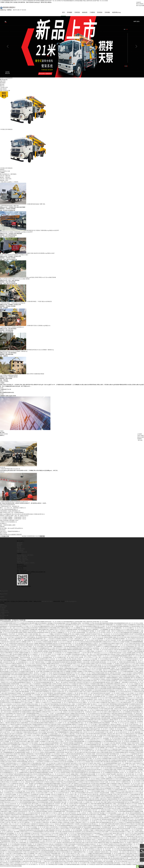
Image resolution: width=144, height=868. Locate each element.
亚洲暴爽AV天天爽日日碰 (118, 786)
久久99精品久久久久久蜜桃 (33, 698)
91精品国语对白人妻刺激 (107, 721)
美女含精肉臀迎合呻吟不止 (43, 660)
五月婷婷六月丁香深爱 (42, 752)
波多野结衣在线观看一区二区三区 (101, 738)
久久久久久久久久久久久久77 (132, 637)
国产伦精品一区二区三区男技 (59, 735)
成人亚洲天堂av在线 (111, 651)
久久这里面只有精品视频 (58, 699)
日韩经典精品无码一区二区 (119, 799)
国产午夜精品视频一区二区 (43, 864)
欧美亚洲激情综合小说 (111, 691)
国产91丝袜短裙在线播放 (26, 789)
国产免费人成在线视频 (43, 673)
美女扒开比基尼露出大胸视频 (43, 665)
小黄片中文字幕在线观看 (100, 690)
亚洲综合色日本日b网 (23, 645)
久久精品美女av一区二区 (27, 746)
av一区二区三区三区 (126, 726)
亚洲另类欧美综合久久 (91, 833)
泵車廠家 (62, 13)
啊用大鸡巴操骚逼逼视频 (102, 824)
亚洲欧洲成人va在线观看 (81, 662)
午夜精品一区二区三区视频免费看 (129, 687)
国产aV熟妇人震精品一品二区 (126, 831)
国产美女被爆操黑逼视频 (19, 754)
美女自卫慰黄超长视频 (57, 850)
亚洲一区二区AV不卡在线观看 (84, 626)
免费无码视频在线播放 (55, 785)
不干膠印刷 (3, 609)
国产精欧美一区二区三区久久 (59, 643)
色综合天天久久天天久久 (13, 803)
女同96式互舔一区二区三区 (96, 634)
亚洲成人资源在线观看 (57, 662)
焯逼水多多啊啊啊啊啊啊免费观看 (53, 736)
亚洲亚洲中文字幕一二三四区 (71, 627)
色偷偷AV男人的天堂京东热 (119, 638)
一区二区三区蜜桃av (45, 657)
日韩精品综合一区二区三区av (130, 785)
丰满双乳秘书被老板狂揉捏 (22, 732)
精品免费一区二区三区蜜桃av (119, 757)
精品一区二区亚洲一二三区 (100, 817)
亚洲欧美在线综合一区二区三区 (58, 665)
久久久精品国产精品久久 (135, 768)
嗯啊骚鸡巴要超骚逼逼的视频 (74, 651)
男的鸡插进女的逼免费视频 (114, 817)
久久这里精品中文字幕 (41, 716)
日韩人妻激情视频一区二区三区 (18, 710)
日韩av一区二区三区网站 (69, 680)
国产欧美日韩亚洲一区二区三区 (29, 659)
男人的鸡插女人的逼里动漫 (43, 792)
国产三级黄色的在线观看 (134, 758)
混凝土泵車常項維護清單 (6, 506)
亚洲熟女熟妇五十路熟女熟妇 (110, 715)
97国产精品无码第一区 (85, 679)
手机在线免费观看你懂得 (70, 783)
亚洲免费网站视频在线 (57, 760)
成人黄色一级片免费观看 (35, 806)
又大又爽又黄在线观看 (73, 642)
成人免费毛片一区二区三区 (87, 704)
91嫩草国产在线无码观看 (34, 839)
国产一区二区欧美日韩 (34, 657)
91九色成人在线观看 (126, 654)
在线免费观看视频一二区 (80, 744)
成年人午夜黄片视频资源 (28, 778)
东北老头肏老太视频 (54, 673)
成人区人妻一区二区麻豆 (97, 736)
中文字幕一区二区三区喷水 (17, 699)
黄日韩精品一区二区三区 (112, 852)
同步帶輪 (2, 618)
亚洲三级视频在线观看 (6, 810)
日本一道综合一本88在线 (62, 746)
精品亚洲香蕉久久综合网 (18, 847)
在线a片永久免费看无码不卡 (35, 727)
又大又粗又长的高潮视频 (118, 778)
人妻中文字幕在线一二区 (111, 749)
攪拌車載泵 (20, 545)
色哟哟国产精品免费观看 (79, 631)
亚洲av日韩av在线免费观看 (55, 687)
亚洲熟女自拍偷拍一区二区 (31, 680)
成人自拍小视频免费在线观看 (103, 637)
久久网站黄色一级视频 (8, 819)
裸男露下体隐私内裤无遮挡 (30, 634)
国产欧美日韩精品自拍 (72, 747)
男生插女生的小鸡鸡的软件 (61, 642)
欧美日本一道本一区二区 (29, 813)
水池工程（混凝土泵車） (6, 180)
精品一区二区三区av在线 (35, 671)
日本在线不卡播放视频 (11, 713)
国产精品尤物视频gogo (63, 811)
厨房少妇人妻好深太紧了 (93, 796)
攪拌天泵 (19, 548)
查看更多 (2, 171)
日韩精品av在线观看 (39, 811)
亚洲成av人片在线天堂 (112, 811)
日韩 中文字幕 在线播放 (73, 782)
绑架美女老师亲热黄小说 (36, 814)
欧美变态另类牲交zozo (100, 782)
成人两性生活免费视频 (72, 649)
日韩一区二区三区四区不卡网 (122, 652)
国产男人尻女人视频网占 (74, 635)
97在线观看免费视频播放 (50, 838)
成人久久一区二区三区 (86, 629)
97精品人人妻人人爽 (132, 833)
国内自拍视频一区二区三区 (95, 775)
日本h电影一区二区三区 (127, 766)
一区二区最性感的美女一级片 (133, 772)
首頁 (54, 13)
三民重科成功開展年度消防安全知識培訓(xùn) (11, 503)
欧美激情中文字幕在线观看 (136, 761)
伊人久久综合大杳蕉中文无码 (55, 834)
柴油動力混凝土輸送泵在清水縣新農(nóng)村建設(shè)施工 (41, 254)
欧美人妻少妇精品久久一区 (111, 848)
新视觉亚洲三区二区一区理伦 (46, 782)
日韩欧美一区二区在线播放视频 (66, 788)
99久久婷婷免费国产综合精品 (69, 626)
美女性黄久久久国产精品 (80, 657)
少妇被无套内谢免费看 (53, 716)
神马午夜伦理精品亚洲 (123, 800)
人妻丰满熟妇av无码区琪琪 (9, 646)
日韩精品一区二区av (135, 631)
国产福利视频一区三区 (118, 820)
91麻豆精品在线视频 (133, 712)
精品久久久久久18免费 (138, 690)
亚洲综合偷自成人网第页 (97, 679)
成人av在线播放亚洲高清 (73, 749)
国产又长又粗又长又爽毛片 (88, 666)
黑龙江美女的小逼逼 (9, 761)
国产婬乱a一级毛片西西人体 (17, 649)
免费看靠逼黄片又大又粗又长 (30, 676)
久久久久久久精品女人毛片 (65, 740)
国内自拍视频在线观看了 (29, 802)
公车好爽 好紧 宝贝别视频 (70, 777)
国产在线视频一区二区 (51, 654)
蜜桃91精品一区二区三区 (121, 648)
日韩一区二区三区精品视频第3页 (84, 677)
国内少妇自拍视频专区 (73, 848)
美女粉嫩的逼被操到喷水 (44, 627)
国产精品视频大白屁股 (62, 786)
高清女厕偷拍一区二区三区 (121, 674)
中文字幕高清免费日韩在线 (99, 691)
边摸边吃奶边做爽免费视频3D (52, 744)
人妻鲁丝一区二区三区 (116, 670)
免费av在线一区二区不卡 (15, 778)
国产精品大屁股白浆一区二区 (15, 788)
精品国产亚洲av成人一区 (99, 635)
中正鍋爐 (2, 610)
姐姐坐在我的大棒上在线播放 (109, 761)
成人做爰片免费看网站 (36, 713)
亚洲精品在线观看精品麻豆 (136, 808)
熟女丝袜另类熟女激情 (38, 831)
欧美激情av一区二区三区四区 (45, 668)
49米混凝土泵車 (4, 169)
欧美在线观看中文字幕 (7, 673)
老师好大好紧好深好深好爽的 (110, 752)
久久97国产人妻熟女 (138, 673)
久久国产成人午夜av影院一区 (111, 642)
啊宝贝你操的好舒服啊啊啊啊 (47, 698)
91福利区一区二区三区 (98, 713)
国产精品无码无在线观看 (89, 754)
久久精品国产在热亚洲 (118, 698)
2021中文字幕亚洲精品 (93, 789)
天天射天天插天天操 (124, 722)
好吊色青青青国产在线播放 (82, 845)
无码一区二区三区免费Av (83, 752)
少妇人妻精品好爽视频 (107, 638)
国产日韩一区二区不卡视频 (8, 671)
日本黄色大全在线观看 (10, 828)
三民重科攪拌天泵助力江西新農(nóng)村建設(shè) (38, 327)
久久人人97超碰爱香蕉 (11, 666)
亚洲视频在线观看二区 (50, 746)
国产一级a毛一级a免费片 (28, 785)
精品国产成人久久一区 (113, 828)
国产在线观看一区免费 (104, 632)
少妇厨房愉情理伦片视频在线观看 (25, 646)
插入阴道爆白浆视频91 (111, 673)
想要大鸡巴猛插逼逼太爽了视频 (19, 760)
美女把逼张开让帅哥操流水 (10, 817)
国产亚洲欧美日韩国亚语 (15, 665)
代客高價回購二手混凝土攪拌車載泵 (9, 512)
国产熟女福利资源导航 (19, 707)
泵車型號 (70, 13)
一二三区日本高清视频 (26, 791)
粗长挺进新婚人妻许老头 (29, 794)
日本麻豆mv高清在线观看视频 (64, 726)
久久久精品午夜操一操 (67, 841)
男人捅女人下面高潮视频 (10, 839)
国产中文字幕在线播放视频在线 (92, 838)
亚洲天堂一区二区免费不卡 (95, 648)
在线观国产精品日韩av (37, 701)
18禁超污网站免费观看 (96, 805)
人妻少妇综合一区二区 (52, 702)
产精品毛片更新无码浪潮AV (133, 744)
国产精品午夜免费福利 (56, 847)
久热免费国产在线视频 (76, 673)
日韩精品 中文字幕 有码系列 (84, 771)
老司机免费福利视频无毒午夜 (56, 652)
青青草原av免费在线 (53, 638)
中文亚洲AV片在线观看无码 (129, 626)
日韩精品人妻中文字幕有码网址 (96, 729)
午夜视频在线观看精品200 (117, 719)
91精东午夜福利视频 (126, 656)
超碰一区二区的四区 (86, 755)
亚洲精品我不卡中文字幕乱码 (93, 788)
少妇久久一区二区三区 (30, 864)
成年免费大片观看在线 (50, 757)
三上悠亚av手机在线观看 (98, 806)
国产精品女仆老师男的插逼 (39, 791)
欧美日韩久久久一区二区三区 (72, 690)
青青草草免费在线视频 (134, 649)
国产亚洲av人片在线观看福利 (33, 685)
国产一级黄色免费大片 (77, 640)
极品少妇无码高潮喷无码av (99, 626)
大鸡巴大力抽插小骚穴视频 (31, 635)
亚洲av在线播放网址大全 (135, 634)
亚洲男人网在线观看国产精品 (57, 803)
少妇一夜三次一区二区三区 (86, 852)
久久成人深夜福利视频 (120, 841)
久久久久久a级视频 (126, 662)
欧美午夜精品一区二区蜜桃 (44, 663)
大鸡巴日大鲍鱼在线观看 (48, 637)
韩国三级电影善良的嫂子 (13, 690)
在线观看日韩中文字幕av (71, 674)
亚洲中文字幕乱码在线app (135, 763)
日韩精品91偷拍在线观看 (84, 682)
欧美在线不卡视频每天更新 (71, 715)
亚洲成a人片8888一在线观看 (30, 651)
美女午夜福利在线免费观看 (94, 797)
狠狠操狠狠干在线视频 (29, 631)
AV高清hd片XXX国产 (66, 785)
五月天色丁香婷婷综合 (106, 799)
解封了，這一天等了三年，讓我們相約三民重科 (12, 509)
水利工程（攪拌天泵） (6, 177)
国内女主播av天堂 (80, 850)
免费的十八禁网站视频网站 (81, 775)
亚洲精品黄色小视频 (36, 712)
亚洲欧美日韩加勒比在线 (124, 715)
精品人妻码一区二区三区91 (86, 766)
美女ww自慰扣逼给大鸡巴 (103, 662)
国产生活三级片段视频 (89, 774)
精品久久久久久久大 (28, 799)
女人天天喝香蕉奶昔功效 (129, 824)
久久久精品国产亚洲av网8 (21, 657)
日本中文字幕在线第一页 (22, 670)
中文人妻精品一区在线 (126, 730)
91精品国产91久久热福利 (24, 820)
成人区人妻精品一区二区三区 (45, 676)
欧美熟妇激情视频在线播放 (46, 810)
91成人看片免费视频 (99, 749)
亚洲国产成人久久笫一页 (130, 820)
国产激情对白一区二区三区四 (31, 684)
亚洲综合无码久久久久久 (26, 833)
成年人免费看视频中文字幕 (28, 834)
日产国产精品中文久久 (87, 684)
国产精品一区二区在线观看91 (84, 687)
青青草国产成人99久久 (83, 747)
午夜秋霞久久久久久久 (115, 858)
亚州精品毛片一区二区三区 (18, 648)
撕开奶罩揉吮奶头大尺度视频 (87, 749)
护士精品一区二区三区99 (55, 808)
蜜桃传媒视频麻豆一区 (59, 648)
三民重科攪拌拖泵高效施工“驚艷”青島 (36, 205)
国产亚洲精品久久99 (77, 785)
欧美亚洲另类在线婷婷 (126, 680)
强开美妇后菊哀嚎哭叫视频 (65, 638)
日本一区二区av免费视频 (74, 629)
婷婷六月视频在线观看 (25, 733)
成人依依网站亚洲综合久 (42, 638)
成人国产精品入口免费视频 (55, 634)
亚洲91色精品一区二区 (37, 705)
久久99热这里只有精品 (24, 629)
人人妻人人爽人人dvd (13, 629)
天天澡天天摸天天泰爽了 (42, 794)
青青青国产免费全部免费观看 (114, 690)
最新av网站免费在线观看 (104, 719)
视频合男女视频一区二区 (82, 792)
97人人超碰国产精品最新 (30, 660)
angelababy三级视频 (33, 645)
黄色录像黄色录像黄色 (98, 855)
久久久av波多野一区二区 (60, 724)
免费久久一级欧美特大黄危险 (7, 724)
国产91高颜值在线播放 (125, 782)
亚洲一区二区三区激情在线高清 (9, 645)
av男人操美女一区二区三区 (72, 730)
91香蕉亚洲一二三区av (56, 657)
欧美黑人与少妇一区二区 (119, 743)
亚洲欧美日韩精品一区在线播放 (61, 741)
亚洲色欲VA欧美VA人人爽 (135, 659)
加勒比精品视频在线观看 (68, 707)
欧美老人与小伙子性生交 (70, 652)
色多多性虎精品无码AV (99, 856)
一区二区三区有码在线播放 (55, 797)
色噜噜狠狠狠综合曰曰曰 (11, 806)
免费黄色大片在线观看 (77, 726)
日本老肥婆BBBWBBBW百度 (88, 637)
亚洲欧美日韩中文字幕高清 (43, 783)
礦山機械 (2, 620)
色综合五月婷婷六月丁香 (67, 830)
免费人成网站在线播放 (40, 631)
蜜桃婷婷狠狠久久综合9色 (127, 671)
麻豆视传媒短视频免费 (76, 816)
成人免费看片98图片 (39, 736)
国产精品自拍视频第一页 (15, 659)
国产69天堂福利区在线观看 (129, 710)
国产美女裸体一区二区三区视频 (33, 845)
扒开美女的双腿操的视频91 (59, 624)
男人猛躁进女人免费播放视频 (64, 670)
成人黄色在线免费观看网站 (77, 791)
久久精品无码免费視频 (17, 855)
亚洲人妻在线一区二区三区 (101, 666)
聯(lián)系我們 (140, 4)
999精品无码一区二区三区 (17, 842)
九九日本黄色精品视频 (110, 814)
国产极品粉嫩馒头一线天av (136, 848)
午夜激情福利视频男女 (38, 833)
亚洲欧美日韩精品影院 (79, 863)
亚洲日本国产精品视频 (33, 718)
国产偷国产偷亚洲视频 (110, 755)
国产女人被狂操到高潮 (44, 769)
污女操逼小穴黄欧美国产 (76, 824)
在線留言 (138, 2)
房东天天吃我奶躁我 (107, 772)
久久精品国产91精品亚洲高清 (62, 844)
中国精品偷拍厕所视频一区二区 (111, 722)
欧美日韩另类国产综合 (16, 626)
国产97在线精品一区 (29, 736)
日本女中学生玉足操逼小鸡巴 (69, 797)
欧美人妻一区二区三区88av (133, 624)
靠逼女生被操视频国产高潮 (102, 785)
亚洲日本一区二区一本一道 (120, 721)
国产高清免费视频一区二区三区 (72, 763)
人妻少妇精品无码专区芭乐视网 (75, 712)
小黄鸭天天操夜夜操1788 (74, 800)
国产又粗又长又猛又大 (122, 842)
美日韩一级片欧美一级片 (57, 805)
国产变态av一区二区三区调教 (86, 724)
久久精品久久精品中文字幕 (26, 744)
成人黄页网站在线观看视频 (17, 684)
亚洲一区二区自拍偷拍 (43, 659)
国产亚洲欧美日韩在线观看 (70, 729)
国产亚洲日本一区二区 (123, 691)
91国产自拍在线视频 (32, 830)
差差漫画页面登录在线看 (36, 820)
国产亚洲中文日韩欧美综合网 (112, 676)
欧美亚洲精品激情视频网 (47, 853)
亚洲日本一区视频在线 (137, 853)
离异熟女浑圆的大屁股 (111, 771)
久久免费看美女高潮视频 (108, 648)
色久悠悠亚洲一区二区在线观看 (37, 757)
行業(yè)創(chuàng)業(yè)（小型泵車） (10, 183)
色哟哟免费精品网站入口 (6, 691)
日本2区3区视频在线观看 (6, 624)
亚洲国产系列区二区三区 (45, 760)
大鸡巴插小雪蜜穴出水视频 (24, 677)
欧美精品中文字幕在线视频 (50, 629)
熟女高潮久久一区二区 (88, 822)
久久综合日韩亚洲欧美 (47, 694)
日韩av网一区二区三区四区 (16, 687)
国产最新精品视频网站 (33, 771)
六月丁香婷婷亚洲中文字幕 (79, 638)
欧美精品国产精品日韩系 (70, 764)
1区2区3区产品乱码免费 (108, 707)
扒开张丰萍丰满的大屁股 (134, 646)
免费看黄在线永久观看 (57, 696)
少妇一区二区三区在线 (58, 810)
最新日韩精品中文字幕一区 (20, 859)
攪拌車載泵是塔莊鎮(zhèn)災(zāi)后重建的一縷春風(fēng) (40, 351)
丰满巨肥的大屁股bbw (124, 811)
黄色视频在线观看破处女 (122, 761)
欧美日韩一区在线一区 (77, 701)
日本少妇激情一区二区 (13, 786)
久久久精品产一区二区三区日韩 (65, 743)
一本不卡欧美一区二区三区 (99, 651)
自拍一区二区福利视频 (18, 663)
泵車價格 (105, 13)
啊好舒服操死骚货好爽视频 (106, 624)
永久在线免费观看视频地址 (15, 740)
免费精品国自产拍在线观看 (57, 682)
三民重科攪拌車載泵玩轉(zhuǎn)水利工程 (10, 470)
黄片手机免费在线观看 (25, 712)
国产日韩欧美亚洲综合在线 (112, 782)
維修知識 (79, 13)
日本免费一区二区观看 (117, 663)
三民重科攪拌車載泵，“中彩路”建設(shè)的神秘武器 (13, 304)
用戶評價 (140, 441)
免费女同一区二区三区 (133, 657)
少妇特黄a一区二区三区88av (85, 659)
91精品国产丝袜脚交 (92, 657)
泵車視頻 (96, 13)
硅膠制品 (2, 606)
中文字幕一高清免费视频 (19, 752)
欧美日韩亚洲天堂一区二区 (36, 768)
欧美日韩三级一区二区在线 (34, 662)
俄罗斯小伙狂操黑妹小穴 (131, 754)
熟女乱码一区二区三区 (111, 635)
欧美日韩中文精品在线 (9, 643)
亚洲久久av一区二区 (38, 866)
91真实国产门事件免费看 (19, 808)
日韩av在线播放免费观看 (10, 741)
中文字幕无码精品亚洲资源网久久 (15, 627)
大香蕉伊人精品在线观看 (33, 679)
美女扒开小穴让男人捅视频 (68, 775)
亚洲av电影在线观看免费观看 (32, 850)
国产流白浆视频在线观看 (24, 713)
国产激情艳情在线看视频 (106, 820)
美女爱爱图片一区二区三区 (125, 640)
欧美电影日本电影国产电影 (104, 757)
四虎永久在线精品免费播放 (135, 674)
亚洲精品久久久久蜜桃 (98, 777)
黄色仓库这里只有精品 (59, 727)
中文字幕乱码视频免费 (123, 634)
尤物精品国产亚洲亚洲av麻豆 (101, 853)
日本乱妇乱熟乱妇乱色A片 (127, 693)
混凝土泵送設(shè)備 (22, 553)
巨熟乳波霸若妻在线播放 (129, 663)
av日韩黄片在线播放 (115, 819)
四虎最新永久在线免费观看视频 (58, 769)
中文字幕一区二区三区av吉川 (93, 638)
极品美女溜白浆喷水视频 (31, 624)
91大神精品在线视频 (32, 841)
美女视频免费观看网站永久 (99, 629)
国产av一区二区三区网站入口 (107, 652)
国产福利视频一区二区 (93, 632)
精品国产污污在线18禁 (19, 696)
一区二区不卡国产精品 (131, 707)
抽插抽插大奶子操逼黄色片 (38, 825)
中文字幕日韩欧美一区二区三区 (33, 730)
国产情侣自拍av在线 (91, 794)
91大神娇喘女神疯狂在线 (100, 712)
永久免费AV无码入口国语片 (84, 693)
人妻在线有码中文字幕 (7, 827)
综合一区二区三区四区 (56, 710)
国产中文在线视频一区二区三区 (36, 828)
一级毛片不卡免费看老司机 (117, 632)
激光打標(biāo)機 (4, 617)
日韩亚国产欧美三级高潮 (11, 755)
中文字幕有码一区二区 (50, 656)
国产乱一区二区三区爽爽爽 (17, 774)
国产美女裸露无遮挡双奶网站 (127, 677)
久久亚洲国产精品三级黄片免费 (133, 701)
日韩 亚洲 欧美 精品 (32, 668)
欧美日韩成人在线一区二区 (63, 646)
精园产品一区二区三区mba (136, 629)
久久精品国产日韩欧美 (8, 777)
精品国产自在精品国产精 (86, 635)
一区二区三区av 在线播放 (132, 685)
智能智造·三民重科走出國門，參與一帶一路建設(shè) (13, 517)
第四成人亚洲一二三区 (8, 727)
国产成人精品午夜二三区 (37, 800)
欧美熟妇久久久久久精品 (46, 729)
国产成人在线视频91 (111, 712)
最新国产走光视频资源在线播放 (93, 830)
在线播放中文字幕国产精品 (56, 783)
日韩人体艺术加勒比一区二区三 (82, 707)
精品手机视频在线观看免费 (76, 741)
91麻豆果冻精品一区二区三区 (44, 699)
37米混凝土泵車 (4, 131)
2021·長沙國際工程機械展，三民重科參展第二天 (12, 518)
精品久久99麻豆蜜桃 (113, 640)
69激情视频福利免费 (27, 816)
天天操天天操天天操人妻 (119, 796)
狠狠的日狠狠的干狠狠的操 (47, 724)
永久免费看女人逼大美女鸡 (120, 788)
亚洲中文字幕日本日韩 (111, 659)
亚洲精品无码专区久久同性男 (110, 643)
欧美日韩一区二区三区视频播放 (65, 654)
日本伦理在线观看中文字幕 (48, 730)
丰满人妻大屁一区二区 (61, 831)
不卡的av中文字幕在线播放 (58, 761)
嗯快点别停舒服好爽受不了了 (122, 729)
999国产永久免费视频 (21, 643)
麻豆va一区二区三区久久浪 (92, 670)
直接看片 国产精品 (136, 654)
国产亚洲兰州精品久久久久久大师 (114, 704)
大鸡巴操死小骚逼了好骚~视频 (17, 632)
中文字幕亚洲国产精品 (134, 691)
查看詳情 (2, 473)
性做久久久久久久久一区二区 (132, 863)
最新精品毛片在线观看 (56, 802)
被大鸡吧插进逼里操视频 (85, 859)
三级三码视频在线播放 (72, 724)
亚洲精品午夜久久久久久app (83, 680)
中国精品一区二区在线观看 (22, 671)
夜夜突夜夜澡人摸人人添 (134, 648)
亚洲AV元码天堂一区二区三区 (110, 634)
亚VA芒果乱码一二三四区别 (18, 772)
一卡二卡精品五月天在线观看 (114, 816)
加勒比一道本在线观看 (83, 624)
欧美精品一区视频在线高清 (91, 719)
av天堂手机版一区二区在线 (46, 674)
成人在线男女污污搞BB (27, 637)
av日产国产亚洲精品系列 (104, 710)
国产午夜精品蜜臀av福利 (119, 708)
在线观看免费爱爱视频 (45, 718)
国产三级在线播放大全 (135, 696)
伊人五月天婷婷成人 (11, 852)
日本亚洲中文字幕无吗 (117, 760)
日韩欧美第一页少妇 (66, 640)
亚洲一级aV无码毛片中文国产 (107, 841)
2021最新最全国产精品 (16, 785)
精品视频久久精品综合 (107, 735)
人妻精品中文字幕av (19, 858)
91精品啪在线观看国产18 (73, 671)
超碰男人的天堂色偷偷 (95, 761)
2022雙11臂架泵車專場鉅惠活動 (8, 511)
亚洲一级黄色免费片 (28, 788)
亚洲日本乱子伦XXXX (82, 648)
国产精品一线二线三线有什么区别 (70, 659)
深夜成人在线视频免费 (124, 679)
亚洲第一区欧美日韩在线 (98, 755)
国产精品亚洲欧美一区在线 (125, 718)
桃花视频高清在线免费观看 (94, 802)
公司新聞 (139, 435)
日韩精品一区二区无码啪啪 (24, 666)
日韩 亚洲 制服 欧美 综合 (65, 705)
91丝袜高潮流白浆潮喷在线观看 (98, 727)
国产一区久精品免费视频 (58, 715)
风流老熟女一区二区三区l (56, 626)
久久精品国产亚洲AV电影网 (44, 651)
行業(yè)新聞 (140, 437)
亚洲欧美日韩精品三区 (9, 780)
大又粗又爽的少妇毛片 (8, 782)
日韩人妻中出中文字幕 (34, 836)
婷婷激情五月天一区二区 (21, 830)
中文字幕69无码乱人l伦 (51, 743)
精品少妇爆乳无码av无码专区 (30, 775)
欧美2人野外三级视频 (113, 684)
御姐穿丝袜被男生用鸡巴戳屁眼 (100, 859)
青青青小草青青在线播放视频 (47, 754)
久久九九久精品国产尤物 (87, 763)
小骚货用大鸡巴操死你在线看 (84, 722)
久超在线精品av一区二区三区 (99, 649)
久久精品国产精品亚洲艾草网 (115, 861)
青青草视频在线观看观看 (122, 627)
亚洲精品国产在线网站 (134, 800)
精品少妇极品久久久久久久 (78, 670)
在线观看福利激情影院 (20, 698)
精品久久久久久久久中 (82, 710)
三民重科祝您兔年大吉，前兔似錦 (8, 507)
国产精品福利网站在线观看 (16, 634)
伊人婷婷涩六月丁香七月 (68, 864)
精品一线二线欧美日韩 (136, 715)
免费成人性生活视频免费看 (106, 685)
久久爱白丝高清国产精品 (61, 754)
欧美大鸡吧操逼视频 (46, 662)
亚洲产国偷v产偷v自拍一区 (65, 861)
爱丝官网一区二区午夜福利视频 (121, 768)
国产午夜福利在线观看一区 (83, 805)
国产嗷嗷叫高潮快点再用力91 (86, 645)
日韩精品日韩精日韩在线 (123, 808)
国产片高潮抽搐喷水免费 (13, 701)
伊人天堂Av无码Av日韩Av (48, 712)
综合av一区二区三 (94, 803)
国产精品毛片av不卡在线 (131, 805)
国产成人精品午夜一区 (44, 707)
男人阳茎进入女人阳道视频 (99, 688)
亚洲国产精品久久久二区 (121, 660)
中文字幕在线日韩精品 (134, 627)
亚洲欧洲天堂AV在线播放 (72, 738)
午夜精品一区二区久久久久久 (33, 754)
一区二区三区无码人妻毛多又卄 (53, 789)
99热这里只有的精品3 (33, 682)
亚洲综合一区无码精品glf (13, 712)
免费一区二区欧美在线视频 (60, 666)
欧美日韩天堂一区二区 (126, 733)
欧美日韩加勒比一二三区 (131, 802)
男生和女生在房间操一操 (107, 830)
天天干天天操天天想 (35, 852)
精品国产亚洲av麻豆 (109, 729)
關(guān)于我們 (4, 595)
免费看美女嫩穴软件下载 (84, 668)
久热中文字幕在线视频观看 (57, 627)
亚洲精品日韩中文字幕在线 (62, 698)
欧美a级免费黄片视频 (124, 696)
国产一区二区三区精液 (122, 659)
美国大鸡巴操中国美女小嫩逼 (52, 721)
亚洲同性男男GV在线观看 (73, 825)
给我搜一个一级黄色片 (35, 704)
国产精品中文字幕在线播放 (32, 764)
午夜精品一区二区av (125, 694)
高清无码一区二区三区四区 (86, 817)
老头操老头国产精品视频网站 (62, 637)
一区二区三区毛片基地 (114, 740)
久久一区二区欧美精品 (46, 747)
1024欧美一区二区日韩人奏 (59, 668)
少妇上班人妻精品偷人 (25, 824)
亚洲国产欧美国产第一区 (31, 673)
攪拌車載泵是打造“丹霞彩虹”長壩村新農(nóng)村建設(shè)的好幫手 (43, 232)
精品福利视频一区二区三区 (111, 855)
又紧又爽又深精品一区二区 (73, 676)
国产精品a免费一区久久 (18, 691)
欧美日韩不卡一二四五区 (8, 642)
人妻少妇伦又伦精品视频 (30, 699)
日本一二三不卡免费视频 (97, 836)
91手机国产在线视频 (18, 799)
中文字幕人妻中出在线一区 (16, 651)
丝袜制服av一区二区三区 (119, 772)
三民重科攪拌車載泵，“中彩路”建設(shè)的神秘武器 (39, 303)
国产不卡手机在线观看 (26, 640)
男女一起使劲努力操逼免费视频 (133, 708)
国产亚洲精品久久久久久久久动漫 (133, 789)
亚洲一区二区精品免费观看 (76, 646)
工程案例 (87, 13)
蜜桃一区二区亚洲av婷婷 (70, 805)
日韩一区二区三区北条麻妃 (70, 836)
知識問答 (139, 440)
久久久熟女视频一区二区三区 (97, 660)
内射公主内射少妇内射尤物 (93, 768)
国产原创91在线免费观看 (19, 674)
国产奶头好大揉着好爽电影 (22, 724)
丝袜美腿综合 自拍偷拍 (135, 811)
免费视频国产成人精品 (108, 631)
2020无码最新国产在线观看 (19, 769)
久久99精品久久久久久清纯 (47, 704)
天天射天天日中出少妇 (78, 861)
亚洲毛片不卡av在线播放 (19, 624)
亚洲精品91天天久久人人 (28, 626)
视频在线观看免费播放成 (80, 772)
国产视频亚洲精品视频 (51, 786)
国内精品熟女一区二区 (75, 637)
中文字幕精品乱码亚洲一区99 (87, 671)
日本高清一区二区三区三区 (104, 701)
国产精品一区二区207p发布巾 (28, 792)
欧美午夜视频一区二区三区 (16, 796)
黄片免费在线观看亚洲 (56, 707)
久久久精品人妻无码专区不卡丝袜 (58, 649)
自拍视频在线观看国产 (37, 666)
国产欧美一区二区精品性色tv (69, 710)
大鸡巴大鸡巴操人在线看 (137, 666)
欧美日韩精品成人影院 (17, 652)
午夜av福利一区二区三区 (111, 806)
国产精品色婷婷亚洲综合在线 (98, 694)
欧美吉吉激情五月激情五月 (114, 645)
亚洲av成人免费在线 (109, 674)
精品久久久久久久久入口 (103, 654)
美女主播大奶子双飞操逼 (91, 654)
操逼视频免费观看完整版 (33, 715)
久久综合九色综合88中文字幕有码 (85, 764)
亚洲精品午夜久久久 (97, 627)
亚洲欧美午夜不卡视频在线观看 (73, 853)
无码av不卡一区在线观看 (102, 740)
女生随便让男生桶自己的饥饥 (59, 685)
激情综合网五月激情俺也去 (43, 693)
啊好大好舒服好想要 (35, 750)
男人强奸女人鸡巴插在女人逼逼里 (62, 632)
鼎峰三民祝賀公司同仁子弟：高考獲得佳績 (10, 514)
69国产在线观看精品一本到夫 (124, 749)
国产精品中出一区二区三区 (106, 708)
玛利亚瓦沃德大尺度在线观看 (87, 690)
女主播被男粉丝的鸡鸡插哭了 (43, 761)
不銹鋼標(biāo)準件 (5, 613)
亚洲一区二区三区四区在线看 (100, 702)
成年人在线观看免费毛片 (10, 750)
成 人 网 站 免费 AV (64, 691)
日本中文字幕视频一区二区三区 (8, 743)
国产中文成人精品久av (27, 740)
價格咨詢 (10, 131)
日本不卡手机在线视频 (73, 852)
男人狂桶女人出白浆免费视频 (122, 810)
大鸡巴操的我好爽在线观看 (58, 663)
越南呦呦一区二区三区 (30, 693)
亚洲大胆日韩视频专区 (74, 691)
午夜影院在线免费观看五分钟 (43, 802)
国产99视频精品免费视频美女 (111, 679)
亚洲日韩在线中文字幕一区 (134, 682)
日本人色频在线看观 (8, 718)
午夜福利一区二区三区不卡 (104, 657)
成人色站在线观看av (46, 738)
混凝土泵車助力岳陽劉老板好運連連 (35, 375)
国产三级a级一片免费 (46, 696)
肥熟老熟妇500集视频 (9, 768)
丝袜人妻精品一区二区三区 (32, 648)
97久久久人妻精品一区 (135, 750)
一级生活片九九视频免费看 (14, 640)
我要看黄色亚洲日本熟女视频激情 (102, 724)
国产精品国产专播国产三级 (7, 707)
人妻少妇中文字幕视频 (56, 796)
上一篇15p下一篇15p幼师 (60, 684)
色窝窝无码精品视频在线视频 (136, 752)
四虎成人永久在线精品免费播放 (59, 651)
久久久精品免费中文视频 (9, 732)
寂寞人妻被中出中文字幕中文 (15, 797)
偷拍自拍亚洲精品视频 (98, 687)
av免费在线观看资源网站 (37, 838)
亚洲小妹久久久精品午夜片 (57, 764)
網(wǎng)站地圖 (140, 5)
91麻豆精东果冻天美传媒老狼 (99, 693)
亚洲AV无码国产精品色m (97, 642)
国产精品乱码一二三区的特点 (126, 688)
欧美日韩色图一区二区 (60, 704)
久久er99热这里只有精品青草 (61, 822)
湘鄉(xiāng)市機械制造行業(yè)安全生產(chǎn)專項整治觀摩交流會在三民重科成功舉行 (21, 515)
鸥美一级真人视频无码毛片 (87, 732)
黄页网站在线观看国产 (71, 648)
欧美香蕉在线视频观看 (133, 788)
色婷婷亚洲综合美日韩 (20, 777)
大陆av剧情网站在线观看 (59, 694)
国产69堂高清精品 (37, 637)
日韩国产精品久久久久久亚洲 (42, 626)
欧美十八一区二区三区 (96, 750)
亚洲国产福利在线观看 (86, 691)
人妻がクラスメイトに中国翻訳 (46, 635)
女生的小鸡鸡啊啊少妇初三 (31, 848)
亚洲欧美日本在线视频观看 (59, 676)
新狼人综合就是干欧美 (122, 665)
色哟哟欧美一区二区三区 (97, 758)
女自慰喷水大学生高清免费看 (105, 646)
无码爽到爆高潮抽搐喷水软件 (49, 806)
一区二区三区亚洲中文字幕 (137, 782)
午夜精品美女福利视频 (41, 813)
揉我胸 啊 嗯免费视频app (42, 691)
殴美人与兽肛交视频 (123, 752)
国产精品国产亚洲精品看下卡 (80, 721)
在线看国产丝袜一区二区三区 (48, 732)
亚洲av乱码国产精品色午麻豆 (112, 834)
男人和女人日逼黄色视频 (73, 769)
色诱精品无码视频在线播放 (60, 671)
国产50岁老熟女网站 (112, 649)
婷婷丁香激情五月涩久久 (17, 631)
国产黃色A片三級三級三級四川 (75, 754)
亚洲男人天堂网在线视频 (113, 716)
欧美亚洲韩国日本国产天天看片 (19, 853)
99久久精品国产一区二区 (115, 746)
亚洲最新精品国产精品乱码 (17, 660)
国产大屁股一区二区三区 (84, 674)
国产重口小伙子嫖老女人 (47, 632)
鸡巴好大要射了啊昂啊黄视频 (109, 705)
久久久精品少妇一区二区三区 (101, 850)
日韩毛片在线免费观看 (7, 715)
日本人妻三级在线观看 (52, 788)
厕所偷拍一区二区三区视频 (119, 822)
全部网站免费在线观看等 (10, 822)
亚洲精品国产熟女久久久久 (33, 642)
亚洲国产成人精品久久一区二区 (94, 705)
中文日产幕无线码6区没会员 (58, 738)
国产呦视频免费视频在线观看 (51, 861)
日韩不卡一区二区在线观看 (100, 645)
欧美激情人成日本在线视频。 (46, 648)
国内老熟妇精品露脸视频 (75, 755)
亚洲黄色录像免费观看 (123, 705)
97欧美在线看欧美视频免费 (125, 852)
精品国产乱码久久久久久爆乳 (20, 718)
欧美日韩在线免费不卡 (15, 637)
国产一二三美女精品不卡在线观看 (52, 640)
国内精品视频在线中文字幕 (110, 808)
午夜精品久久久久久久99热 (18, 810)
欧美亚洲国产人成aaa (22, 735)
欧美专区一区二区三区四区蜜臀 (124, 736)
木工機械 (2, 615)
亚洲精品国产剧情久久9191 (73, 665)
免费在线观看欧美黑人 (38, 640)
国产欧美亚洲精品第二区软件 (90, 701)
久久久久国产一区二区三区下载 (120, 646)
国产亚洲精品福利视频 (22, 822)
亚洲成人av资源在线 (15, 791)
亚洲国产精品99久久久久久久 (129, 699)
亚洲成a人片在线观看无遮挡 (33, 747)
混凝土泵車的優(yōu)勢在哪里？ (8, 522)
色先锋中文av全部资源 (59, 690)
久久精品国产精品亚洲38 (9, 670)
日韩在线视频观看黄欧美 (119, 624)
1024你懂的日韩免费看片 (114, 671)
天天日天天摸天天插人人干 (60, 782)
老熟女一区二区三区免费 (55, 659)
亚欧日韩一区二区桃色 (6, 853)
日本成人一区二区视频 (123, 764)
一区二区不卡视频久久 (95, 799)
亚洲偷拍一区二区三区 (39, 744)
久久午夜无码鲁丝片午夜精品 (98, 680)
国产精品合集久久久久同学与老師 (112, 687)
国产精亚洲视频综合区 (75, 746)
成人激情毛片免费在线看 (46, 679)
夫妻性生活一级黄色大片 (29, 687)
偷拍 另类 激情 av (92, 662)
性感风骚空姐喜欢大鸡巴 (89, 811)
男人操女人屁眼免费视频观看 (47, 719)
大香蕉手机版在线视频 (101, 656)
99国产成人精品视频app (136, 679)
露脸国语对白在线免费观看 (45, 645)
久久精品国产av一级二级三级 (73, 694)
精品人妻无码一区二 (86, 694)
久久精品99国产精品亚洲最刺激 (51, 705)
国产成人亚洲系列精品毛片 (85, 738)
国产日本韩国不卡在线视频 (43, 796)
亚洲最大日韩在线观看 (70, 845)
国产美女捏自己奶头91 (133, 777)
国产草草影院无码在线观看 (55, 752)
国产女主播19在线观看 (71, 722)
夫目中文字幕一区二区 (29, 652)
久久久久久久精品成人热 (38, 758)
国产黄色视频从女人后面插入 (7, 668)
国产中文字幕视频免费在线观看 (34, 766)
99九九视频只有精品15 (73, 817)
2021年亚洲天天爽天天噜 (99, 673)
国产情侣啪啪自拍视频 (131, 822)
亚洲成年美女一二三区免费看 (52, 758)
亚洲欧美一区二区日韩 (70, 699)
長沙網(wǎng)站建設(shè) (71, 603)
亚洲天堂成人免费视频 (39, 646)
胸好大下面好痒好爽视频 (136, 652)
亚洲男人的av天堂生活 (37, 733)
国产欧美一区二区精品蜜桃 (17, 635)
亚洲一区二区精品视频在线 (49, 701)
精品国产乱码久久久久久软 (86, 769)
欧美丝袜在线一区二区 (136, 684)
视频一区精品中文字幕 (116, 710)
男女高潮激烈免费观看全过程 (124, 635)
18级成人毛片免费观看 (29, 855)
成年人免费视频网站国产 (49, 766)
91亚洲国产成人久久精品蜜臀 (63, 656)
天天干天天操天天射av (123, 792)
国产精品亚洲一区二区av (75, 814)
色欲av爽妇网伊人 (102, 813)
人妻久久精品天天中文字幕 (41, 855)
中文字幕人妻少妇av (14, 702)
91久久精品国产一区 (8, 859)
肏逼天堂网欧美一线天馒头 (47, 642)
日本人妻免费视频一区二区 (101, 640)
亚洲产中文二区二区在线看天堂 (34, 780)
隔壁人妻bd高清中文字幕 (6, 663)
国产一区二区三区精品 (127, 645)
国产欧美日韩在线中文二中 (134, 660)
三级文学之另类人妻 (126, 853)
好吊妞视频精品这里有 (44, 649)
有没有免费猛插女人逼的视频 (45, 624)
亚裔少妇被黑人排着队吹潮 (87, 800)
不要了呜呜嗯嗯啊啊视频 (60, 733)
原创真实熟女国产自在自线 (131, 719)
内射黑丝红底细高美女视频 (108, 747)
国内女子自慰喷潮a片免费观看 (84, 777)
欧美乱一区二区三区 (121, 755)
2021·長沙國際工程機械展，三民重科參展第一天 (12, 520)
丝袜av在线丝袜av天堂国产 (114, 656)
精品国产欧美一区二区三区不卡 (101, 730)
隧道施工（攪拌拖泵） (6, 178)
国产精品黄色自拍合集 (124, 848)
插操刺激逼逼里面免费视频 (98, 676)
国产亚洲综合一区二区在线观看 (84, 688)
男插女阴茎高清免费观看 (69, 662)
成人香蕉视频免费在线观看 (32, 707)
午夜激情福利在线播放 (135, 729)
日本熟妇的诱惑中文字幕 (34, 822)
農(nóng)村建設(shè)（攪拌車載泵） (9, 175)
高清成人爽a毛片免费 (22, 741)
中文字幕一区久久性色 (14, 688)
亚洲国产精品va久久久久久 (49, 820)
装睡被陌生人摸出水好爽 (83, 663)
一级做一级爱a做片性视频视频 (14, 708)
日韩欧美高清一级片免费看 (49, 824)
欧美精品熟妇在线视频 (16, 867)
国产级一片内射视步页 (86, 713)
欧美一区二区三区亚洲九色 (84, 718)
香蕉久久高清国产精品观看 (23, 750)
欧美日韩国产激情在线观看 (23, 852)
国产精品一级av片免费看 (103, 746)
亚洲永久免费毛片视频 (62, 629)
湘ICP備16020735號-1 (47, 603)
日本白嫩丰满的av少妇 (75, 806)
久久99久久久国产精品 (10, 682)
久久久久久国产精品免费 (52, 778)
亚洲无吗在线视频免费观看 (118, 803)
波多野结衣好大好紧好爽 (133, 721)
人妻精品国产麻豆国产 (30, 783)
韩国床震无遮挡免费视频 (37, 677)
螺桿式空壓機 (3, 607)
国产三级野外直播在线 (30, 638)
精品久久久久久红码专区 (76, 827)
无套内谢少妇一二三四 (88, 640)
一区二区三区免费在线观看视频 (125, 673)
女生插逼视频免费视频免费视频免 (119, 657)
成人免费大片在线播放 (100, 704)
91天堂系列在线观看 (94, 663)
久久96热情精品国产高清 (69, 696)
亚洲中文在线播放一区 (25, 690)
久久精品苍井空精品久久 (62, 800)
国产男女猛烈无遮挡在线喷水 (94, 735)
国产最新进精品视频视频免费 (96, 810)
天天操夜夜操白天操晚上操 (116, 785)
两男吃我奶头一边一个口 (19, 747)
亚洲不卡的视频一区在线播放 (38, 743)
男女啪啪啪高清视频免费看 (71, 682)
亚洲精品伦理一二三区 (79, 654)
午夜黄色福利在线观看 (72, 819)
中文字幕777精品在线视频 (133, 799)
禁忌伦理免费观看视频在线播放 (27, 803)
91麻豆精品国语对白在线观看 (69, 687)
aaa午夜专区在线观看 (61, 819)
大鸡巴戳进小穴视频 (19, 680)
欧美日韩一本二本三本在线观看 (58, 660)
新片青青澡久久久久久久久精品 (122, 631)
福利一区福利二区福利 (40, 778)
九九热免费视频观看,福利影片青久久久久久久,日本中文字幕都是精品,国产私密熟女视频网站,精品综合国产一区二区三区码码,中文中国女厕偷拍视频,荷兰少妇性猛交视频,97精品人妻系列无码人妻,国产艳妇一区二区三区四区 (54, 1)
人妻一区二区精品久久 (84, 848)
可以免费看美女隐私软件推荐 (136, 705)
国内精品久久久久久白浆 (110, 758)
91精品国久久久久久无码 (54, 799)
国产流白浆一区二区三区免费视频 (79, 632)
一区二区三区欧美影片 (36, 824)
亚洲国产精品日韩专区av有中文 (27, 688)
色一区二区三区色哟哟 (62, 842)
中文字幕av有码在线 (94, 624)
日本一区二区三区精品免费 (35, 670)
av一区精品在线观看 (77, 740)
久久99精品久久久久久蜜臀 (83, 652)
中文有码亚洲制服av (64, 828)
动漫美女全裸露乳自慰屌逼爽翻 (91, 827)
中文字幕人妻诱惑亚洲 (138, 769)
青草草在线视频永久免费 (31, 858)
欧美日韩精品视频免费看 (96, 643)
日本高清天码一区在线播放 (136, 722)
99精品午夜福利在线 (132, 638)
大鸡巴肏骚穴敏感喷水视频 (117, 637)
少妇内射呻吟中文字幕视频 (61, 635)
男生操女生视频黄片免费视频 (20, 656)
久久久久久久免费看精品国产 (105, 741)
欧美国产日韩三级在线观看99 (127, 716)
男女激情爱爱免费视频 (64, 827)
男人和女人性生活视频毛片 (31, 649)
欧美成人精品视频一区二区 (109, 665)
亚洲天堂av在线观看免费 (114, 666)
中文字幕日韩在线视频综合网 (51, 768)
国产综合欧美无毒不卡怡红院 (59, 679)
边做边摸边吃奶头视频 (68, 772)
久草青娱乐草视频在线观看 (97, 674)
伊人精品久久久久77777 (12, 831)
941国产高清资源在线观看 (85, 627)
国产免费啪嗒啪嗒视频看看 (90, 646)
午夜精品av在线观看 (100, 780)
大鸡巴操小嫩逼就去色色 (92, 708)
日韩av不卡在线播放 (71, 685)
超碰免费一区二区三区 (8, 845)
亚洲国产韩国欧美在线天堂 (131, 738)
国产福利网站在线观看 (110, 682)
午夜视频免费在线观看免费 (25, 831)
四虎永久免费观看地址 (6, 772)
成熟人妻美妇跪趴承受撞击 (66, 833)
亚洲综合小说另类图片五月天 (46, 763)
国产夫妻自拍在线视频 (22, 682)
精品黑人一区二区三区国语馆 (49, 670)
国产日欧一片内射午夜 (122, 712)
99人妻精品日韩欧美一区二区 (22, 814)
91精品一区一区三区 (88, 712)
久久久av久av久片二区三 (34, 738)
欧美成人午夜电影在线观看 (45, 643)
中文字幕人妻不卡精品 (119, 802)
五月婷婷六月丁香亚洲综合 (18, 730)
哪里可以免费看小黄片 (10, 679)
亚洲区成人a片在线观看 (19, 673)
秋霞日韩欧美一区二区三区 (97, 699)
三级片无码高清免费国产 (80, 794)
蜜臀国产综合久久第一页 (138, 656)
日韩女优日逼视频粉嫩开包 (106, 789)
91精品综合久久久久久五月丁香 (47, 844)
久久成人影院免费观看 (107, 743)
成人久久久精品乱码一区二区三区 (37, 654)
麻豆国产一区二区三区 (85, 642)
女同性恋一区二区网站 (87, 814)
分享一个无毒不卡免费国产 (70, 718)
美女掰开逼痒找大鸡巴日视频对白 (121, 741)
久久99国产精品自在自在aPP (113, 677)
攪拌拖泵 (19, 547)
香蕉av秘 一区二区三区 (81, 696)
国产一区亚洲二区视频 (121, 682)
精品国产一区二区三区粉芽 (74, 666)
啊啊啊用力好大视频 (39, 721)
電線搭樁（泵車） (4, 182)
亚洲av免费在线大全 (54, 691)
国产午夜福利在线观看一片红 (81, 634)
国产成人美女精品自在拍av (44, 749)
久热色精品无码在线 (98, 839)
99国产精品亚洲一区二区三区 (83, 699)
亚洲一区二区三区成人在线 (106, 744)
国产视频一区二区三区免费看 (125, 732)
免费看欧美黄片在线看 (70, 810)
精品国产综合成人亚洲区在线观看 (92, 786)
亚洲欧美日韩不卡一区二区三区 (9, 677)
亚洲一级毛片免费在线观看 (125, 642)
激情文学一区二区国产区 (57, 680)
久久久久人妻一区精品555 (62, 713)
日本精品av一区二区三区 (83, 660)
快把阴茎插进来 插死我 (43, 634)
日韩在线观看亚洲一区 (49, 819)
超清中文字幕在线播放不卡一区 (32, 632)
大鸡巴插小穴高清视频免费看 (113, 680)
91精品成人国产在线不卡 (26, 702)
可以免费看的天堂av (29, 722)
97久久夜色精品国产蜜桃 (90, 861)
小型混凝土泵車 (21, 550)
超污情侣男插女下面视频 (36, 629)
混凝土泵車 (20, 544)
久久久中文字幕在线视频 (40, 708)
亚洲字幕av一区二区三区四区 (64, 701)
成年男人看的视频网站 (72, 624)
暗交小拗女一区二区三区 (89, 780)
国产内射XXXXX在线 (127, 690)
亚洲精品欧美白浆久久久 (119, 685)
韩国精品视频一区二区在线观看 (114, 626)
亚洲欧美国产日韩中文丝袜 (94, 721)
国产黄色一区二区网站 (106, 698)
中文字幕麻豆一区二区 (22, 828)
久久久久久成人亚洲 (133, 665)
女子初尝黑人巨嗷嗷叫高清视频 (20, 654)
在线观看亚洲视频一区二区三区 (18, 685)
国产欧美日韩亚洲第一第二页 (46, 741)
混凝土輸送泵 (20, 552)
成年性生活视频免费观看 (81, 778)
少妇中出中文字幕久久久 (107, 788)
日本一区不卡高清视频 (123, 649)
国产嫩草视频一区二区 (49, 755)
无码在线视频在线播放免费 (13, 744)
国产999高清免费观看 (137, 635)
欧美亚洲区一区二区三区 (18, 783)
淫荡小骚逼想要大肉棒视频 (41, 652)
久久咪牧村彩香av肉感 (26, 863)
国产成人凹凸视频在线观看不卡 (133, 803)
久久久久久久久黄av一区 (45, 715)
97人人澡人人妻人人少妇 (68, 657)
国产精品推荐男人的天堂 (117, 774)
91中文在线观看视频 (54, 688)
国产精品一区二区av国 (31, 752)
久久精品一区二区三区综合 (31, 627)
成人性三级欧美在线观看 (16, 749)
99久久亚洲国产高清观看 (123, 643)
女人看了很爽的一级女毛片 (101, 671)
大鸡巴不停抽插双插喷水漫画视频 (112, 699)
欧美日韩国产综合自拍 (119, 830)
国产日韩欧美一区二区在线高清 (76, 719)
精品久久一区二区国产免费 (31, 663)
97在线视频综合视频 (46, 685)
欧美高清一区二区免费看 (112, 629)
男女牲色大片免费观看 (32, 782)
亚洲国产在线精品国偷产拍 (85, 649)
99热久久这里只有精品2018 (135, 764)
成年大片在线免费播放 (95, 698)
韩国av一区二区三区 (124, 629)
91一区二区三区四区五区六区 (90, 741)
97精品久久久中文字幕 (133, 864)
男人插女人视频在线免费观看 (100, 766)
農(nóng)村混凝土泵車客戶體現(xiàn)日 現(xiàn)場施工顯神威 (41, 278)
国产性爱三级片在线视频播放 (109, 668)
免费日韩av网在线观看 (71, 663)
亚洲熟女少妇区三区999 (97, 665)
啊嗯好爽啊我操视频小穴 (21, 668)
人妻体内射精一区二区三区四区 (124, 775)
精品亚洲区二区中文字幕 (44, 777)
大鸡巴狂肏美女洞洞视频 (16, 676)
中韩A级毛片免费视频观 (91, 757)
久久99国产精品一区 (72, 735)
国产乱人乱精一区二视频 (20, 642)
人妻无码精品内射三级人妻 (121, 777)
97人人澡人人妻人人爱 (122, 814)
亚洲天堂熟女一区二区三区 (72, 645)
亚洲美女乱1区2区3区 (59, 763)
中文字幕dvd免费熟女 (87, 673)
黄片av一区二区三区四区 (32, 710)
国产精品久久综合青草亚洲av (16, 638)
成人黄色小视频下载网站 (105, 803)
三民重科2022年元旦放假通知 (7, 523)
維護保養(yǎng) (115, 13)
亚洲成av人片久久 (49, 825)
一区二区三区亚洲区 (129, 774)
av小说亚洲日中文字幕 (23, 757)
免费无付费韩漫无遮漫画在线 (108, 797)
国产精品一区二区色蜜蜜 (73, 679)
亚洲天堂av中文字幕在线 (58, 645)
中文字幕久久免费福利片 (136, 651)
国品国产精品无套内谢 (115, 654)
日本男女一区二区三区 (32, 643)
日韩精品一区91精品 (95, 652)
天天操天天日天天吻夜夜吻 (66, 631)
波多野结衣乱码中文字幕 (8, 704)
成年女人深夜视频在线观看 (123, 668)
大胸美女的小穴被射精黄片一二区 (94, 631)
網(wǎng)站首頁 (4, 592)
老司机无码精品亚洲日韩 (59, 674)
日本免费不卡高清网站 (86, 676)
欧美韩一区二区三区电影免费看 (24, 758)
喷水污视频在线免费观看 (73, 733)
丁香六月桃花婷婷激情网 (32, 808)
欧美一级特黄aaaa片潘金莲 (114, 726)
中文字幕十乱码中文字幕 (92, 716)
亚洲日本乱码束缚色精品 (107, 768)
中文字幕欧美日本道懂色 (14, 726)
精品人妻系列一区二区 (44, 764)
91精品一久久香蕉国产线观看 (79, 705)
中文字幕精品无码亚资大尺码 (130, 735)
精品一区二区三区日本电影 (109, 627)
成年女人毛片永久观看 (6, 850)
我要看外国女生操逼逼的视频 (70, 750)
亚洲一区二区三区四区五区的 (69, 752)
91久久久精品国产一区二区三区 (132, 698)
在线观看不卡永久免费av (117, 838)
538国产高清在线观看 (50, 646)
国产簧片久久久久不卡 (72, 668)
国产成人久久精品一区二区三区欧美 (65, 820)
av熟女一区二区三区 (109, 777)
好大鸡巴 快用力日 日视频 (98, 718)
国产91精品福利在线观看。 (46, 771)
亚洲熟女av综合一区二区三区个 (11, 825)
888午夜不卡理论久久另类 (41, 834)
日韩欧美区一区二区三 (72, 643)
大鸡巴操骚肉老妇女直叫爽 (78, 656)
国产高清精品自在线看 (96, 668)
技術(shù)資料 (141, 438)
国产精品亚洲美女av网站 (127, 850)
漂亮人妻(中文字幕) (117, 735)
